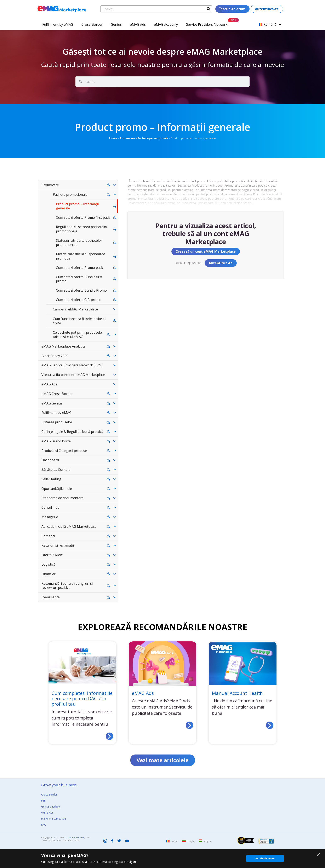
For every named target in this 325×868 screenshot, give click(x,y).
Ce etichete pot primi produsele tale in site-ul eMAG (77, 335)
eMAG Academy (166, 24)
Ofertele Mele (52, 555)
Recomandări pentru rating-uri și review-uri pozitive (67, 586)
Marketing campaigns (54, 819)
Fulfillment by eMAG (58, 24)
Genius (116, 24)
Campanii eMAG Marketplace (75, 309)
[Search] (209, 9)
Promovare (127, 138)
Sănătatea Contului (56, 470)
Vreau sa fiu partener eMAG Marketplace (73, 375)
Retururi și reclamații (58, 545)
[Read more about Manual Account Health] (270, 725)
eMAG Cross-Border (57, 394)
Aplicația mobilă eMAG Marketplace (69, 526)
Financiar (49, 574)
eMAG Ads (138, 24)
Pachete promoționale (153, 138)
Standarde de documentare (62, 498)
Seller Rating (51, 479)
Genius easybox (51, 807)
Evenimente (51, 597)
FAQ (44, 825)
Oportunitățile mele (57, 489)
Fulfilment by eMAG (56, 413)
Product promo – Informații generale (77, 206)
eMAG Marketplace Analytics (64, 346)
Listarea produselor (57, 422)
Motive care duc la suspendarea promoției (81, 256)
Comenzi (48, 536)
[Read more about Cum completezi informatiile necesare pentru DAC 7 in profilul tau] (109, 736)
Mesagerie (50, 517)
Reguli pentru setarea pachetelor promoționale (82, 229)
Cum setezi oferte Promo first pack (83, 217)
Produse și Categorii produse (64, 451)
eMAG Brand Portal (56, 441)
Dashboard (50, 460)
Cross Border (49, 795)
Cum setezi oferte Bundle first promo (79, 279)
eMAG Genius (52, 403)
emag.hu (207, 841)
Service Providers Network (207, 24)
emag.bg (191, 841)
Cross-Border (92, 24)
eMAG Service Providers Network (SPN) (72, 365)
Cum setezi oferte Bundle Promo (81, 290)
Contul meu (50, 507)
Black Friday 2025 (55, 356)
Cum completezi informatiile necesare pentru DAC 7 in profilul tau (82, 698)
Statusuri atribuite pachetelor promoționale (79, 243)
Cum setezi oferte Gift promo (79, 300)
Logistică (48, 564)
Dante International (75, 838)
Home (113, 138)
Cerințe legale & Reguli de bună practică (72, 432)
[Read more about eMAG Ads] (189, 725)
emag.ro (174, 841)
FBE (43, 801)
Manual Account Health (237, 693)
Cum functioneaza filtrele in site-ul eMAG (79, 321)
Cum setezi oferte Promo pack (79, 268)
